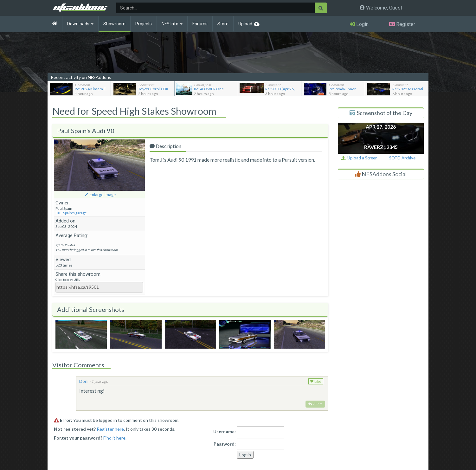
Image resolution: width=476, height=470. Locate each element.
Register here (110, 429)
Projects (144, 24)
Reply (315, 404)
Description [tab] (165, 146)
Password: (225, 444)
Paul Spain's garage (71, 213)
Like (316, 382)
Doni (84, 381)
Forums (200, 24)
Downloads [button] (80, 24)
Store (223, 24)
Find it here (114, 438)
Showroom (114, 24)
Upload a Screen (359, 158)
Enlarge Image (103, 195)
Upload (245, 24)
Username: (225, 431)
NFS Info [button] (172, 24)
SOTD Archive (402, 158)
